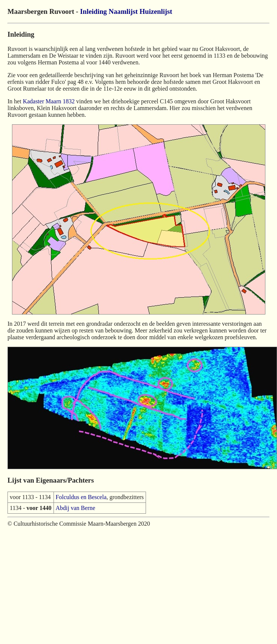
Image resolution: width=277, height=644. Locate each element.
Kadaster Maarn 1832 (49, 101)
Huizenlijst (156, 11)
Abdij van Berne (76, 508)
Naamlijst (123, 11)
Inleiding (94, 11)
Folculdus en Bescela (81, 497)
